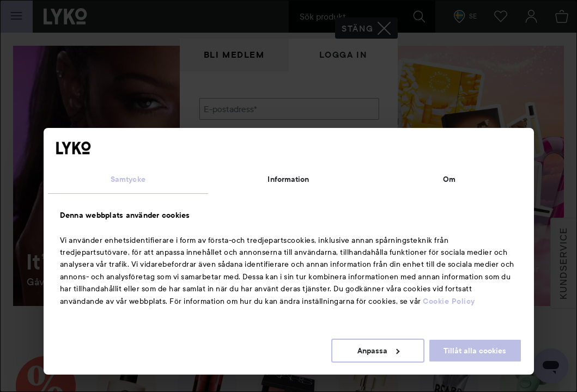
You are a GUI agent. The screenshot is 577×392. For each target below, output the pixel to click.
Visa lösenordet (350, 165)
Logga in (343, 55)
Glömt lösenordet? (235, 185)
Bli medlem (234, 55)
